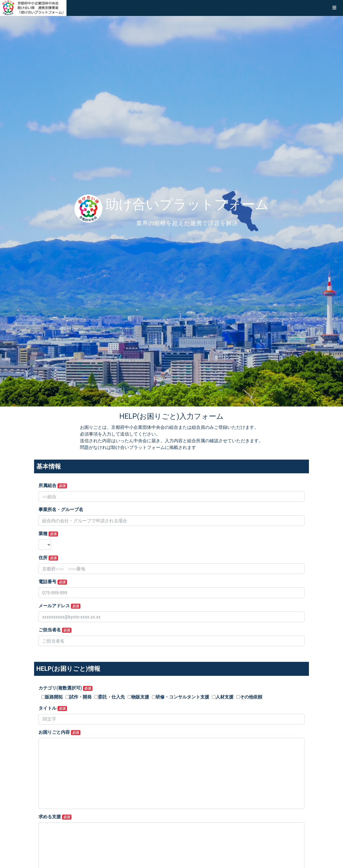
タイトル (53, 708)
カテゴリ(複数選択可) (65, 688)
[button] (334, 8)
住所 (48, 558)
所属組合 (53, 486)
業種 (48, 534)
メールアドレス (59, 606)
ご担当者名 (55, 630)
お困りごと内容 (59, 732)
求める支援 (55, 817)
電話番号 (53, 582)
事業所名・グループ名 (61, 510)
